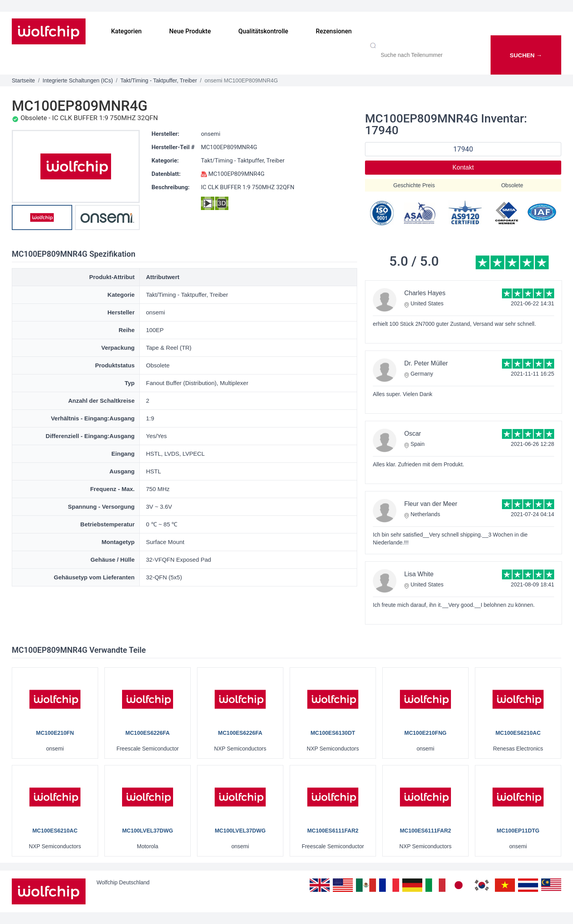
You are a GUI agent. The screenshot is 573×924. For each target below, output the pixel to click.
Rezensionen (334, 31)
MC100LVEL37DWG (148, 831)
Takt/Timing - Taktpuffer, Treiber (159, 80)
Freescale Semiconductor (148, 749)
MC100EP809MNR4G (229, 147)
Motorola (148, 846)
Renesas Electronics (518, 749)
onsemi (211, 134)
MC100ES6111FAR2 (333, 831)
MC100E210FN (55, 733)
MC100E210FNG (425, 733)
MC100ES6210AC (518, 733)
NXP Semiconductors (240, 749)
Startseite (23, 80)
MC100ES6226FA (148, 733)
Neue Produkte (190, 31)
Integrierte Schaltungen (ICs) (78, 80)
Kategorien (126, 31)
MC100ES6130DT (333, 733)
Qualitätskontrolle (263, 31)
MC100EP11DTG (518, 831)
